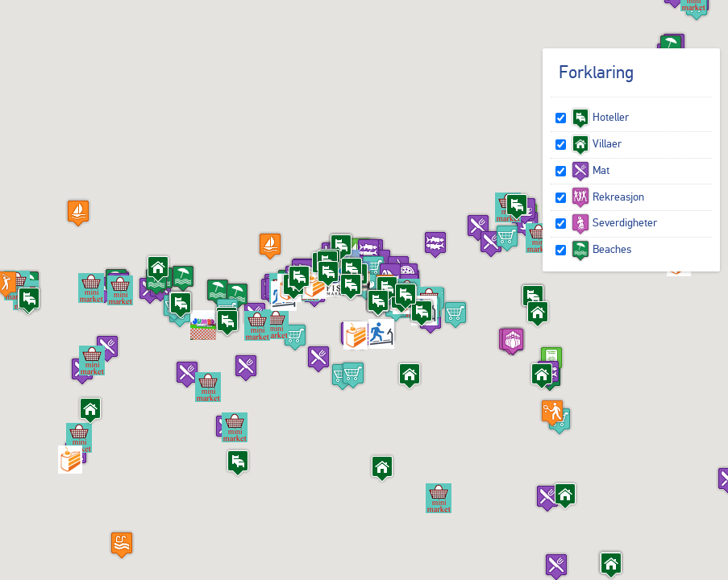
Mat (590, 170)
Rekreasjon (607, 197)
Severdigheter (614, 222)
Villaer (596, 143)
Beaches (601, 249)
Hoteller (600, 117)
